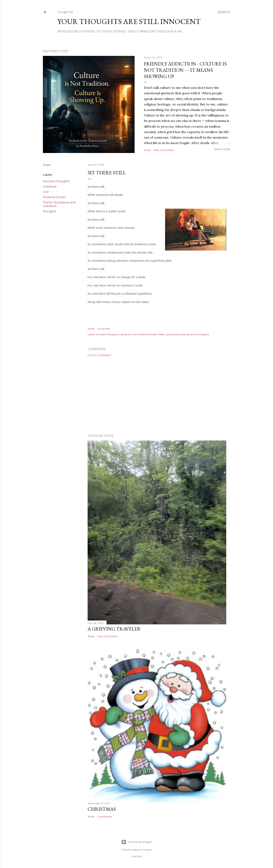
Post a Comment (164, 150)
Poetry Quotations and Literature (177, 334)
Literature (50, 187)
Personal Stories (54, 197)
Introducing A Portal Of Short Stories (92, 31)
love (46, 192)
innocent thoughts (56, 181)
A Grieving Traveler (114, 629)
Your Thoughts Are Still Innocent (129, 21)
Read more (222, 149)
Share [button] (147, 150)
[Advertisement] (157, 395)
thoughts (49, 211)
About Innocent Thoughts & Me (155, 31)
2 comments (105, 816)
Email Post (104, 329)
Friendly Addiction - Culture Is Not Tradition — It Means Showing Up (185, 70)
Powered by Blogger (137, 842)
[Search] (224, 12)
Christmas (102, 809)
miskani (147, 850)
